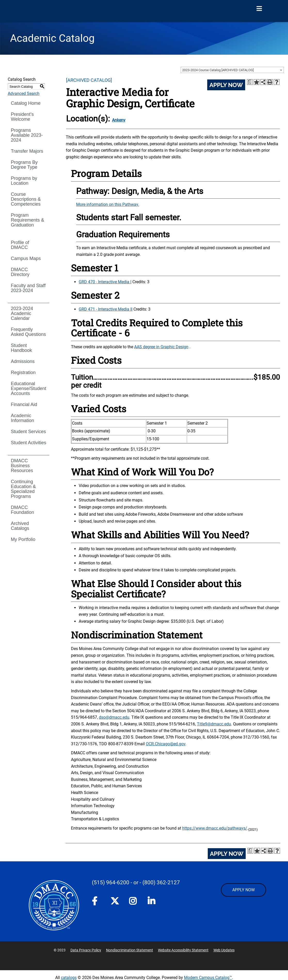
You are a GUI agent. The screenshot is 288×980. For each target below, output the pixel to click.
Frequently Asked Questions (28, 332)
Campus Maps (26, 258)
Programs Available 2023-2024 (27, 135)
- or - (136, 882)
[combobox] (232, 70)
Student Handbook (21, 348)
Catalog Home (26, 103)
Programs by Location (24, 181)
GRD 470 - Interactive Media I (105, 282)
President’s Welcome (22, 117)
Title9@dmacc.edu (214, 724)
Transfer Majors (27, 151)
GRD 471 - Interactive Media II (106, 309)
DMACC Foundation (22, 510)
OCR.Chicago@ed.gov (166, 744)
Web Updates (224, 950)
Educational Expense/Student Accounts (29, 388)
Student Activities (29, 443)
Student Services (28, 432)
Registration (23, 372)
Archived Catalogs (20, 526)
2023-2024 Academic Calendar (22, 313)
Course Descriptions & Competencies (26, 199)
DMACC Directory (20, 272)
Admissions (23, 361)
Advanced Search (24, 94)
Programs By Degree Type (24, 165)
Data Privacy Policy (86, 950)
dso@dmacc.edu (114, 717)
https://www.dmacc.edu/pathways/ (215, 828)
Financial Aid (24, 404)
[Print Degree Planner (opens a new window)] (250, 82)
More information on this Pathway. (108, 204)
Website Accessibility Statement (183, 950)
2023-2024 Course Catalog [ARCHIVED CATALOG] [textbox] (218, 70)
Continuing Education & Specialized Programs (23, 489)
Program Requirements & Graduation (27, 220)
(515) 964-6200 (111, 882)
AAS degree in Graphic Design (161, 347)
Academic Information (22, 418)
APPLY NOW (243, 890)
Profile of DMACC (20, 245)
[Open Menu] (259, 9)
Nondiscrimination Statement (130, 950)
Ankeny (119, 120)
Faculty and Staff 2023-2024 (28, 288)
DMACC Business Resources (22, 466)
